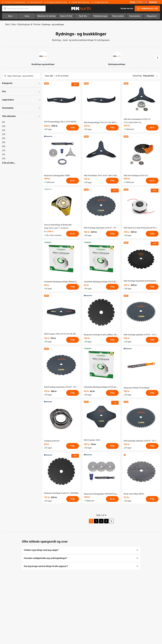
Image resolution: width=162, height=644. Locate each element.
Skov (14, 24)
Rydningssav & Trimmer (29, 24)
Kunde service (127, 8)
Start (7, 24)
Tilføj (72, 128)
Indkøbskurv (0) (147, 8)
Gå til (152, 128)
